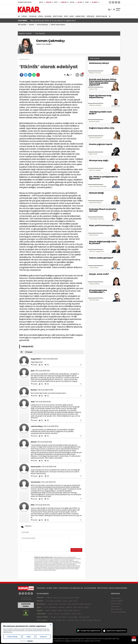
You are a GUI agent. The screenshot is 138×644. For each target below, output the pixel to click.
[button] (65, 75)
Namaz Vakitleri (117, 601)
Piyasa (50, 604)
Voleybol (61, 607)
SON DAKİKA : (23, 21)
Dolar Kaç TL (116, 606)
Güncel (24, 16)
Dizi (60, 617)
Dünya (41, 16)
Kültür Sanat (68, 611)
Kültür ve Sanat (80, 620)
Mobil (50, 614)
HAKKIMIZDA (41, 588)
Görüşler (91, 16)
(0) (42, 365)
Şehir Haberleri (116, 609)
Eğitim (77, 598)
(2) (42, 461)
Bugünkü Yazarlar (25, 33)
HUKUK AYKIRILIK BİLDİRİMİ (118, 588)
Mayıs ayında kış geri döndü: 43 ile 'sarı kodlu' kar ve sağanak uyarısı (53, 21)
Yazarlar (33, 16)
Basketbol (53, 607)
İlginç (76, 617)
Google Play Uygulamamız (90, 631)
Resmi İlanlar (101, 16)
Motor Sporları (78, 607)
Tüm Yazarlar (40, 33)
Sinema (64, 617)
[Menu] (109, 16)
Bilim (79, 614)
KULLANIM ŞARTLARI (76, 588)
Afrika (75, 601)
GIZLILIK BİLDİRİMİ (90, 588)
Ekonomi (48, 16)
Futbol (46, 607)
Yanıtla (35, 365)
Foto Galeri (42, 620)
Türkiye (65, 598)
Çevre (71, 598)
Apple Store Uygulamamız (116, 631)
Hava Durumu (116, 598)
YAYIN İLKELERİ (63, 588)
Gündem (54, 617)
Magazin (54, 611)
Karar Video (80, 16)
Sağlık (60, 611)
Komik (71, 617)
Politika (49, 598)
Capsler (58, 620)
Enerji (69, 604)
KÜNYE (55, 588)
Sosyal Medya (65, 614)
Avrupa (65, 601)
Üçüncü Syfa (57, 598)
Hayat (72, 16)
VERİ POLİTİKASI (102, 588)
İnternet (56, 614)
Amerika (58, 601)
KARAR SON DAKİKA (26, 605)
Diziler (48, 611)
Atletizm (69, 607)
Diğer (87, 607)
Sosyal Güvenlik (78, 604)
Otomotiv (63, 604)
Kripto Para (58, 16)
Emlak (56, 604)
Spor (66, 16)
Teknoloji (41, 614)
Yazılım (74, 614)
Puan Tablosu (116, 604)
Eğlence (77, 611)
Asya (70, 601)
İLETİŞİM (49, 588)
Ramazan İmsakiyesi (118, 612)
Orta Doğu (50, 601)
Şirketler (88, 604)
